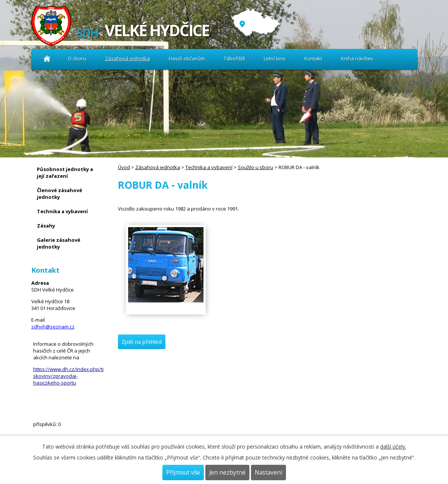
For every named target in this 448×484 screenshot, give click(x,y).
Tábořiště (234, 58)
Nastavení (268, 473)
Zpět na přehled (142, 342)
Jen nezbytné (227, 473)
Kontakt (313, 58)
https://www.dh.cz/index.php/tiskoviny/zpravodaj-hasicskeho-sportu (68, 376)
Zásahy (46, 226)
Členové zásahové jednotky (60, 194)
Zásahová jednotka (128, 58)
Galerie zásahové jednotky (59, 243)
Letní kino (275, 58)
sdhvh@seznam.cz (53, 327)
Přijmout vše (183, 473)
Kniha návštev (357, 58)
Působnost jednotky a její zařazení (65, 173)
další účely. (393, 447)
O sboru (77, 58)
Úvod (47, 59)
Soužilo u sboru (255, 167)
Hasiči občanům (187, 58)
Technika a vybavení (209, 167)
